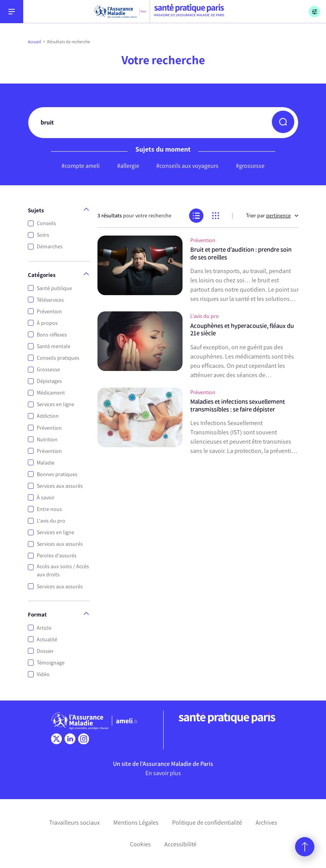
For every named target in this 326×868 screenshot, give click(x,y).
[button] (283, 122)
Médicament (51, 393)
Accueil (34, 42)
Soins (43, 235)
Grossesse (48, 370)
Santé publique (54, 288)
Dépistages (49, 381)
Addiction (48, 416)
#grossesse (250, 166)
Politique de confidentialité (207, 823)
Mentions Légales (136, 823)
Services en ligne (55, 404)
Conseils (46, 223)
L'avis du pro (51, 521)
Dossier (45, 651)
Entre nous (49, 509)
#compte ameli (81, 166)
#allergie (128, 166)
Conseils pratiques (58, 358)
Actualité (47, 640)
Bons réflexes (52, 335)
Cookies (140, 844)
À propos (47, 323)
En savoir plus (163, 773)
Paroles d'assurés (57, 556)
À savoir (46, 498)
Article (44, 628)
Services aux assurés (60, 486)
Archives (266, 823)
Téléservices (50, 300)
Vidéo (43, 674)
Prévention (49, 312)
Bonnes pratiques (57, 474)
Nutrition (47, 440)
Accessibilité (180, 844)
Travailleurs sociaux (74, 823)
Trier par (272, 216)
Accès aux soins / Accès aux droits (63, 571)
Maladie (46, 463)
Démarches (50, 247)
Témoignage (51, 663)
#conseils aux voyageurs (187, 166)
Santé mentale (54, 346)
